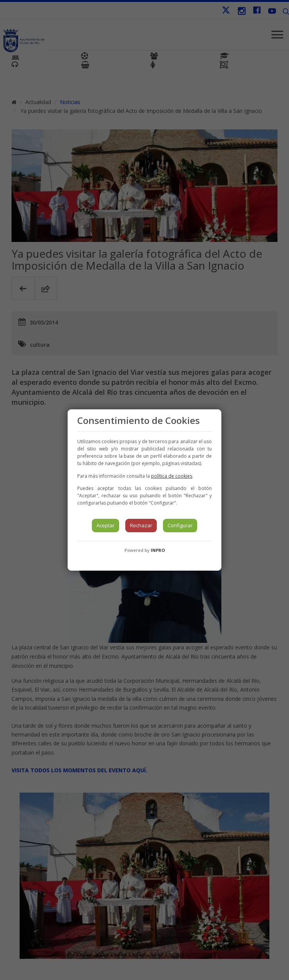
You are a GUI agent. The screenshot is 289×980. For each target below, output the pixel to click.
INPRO (158, 550)
